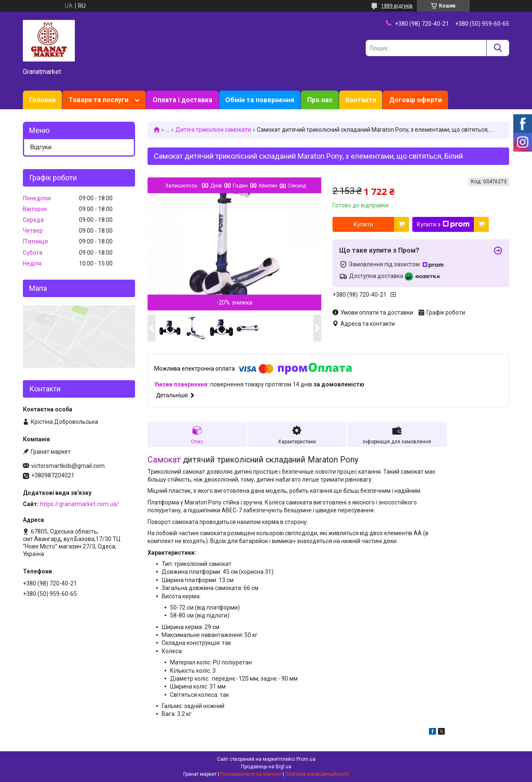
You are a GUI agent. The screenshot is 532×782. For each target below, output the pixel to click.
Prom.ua (306, 759)
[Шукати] (498, 48)
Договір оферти (415, 100)
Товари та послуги (99, 100)
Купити (363, 224)
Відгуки (41, 147)
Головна (42, 100)
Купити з (443, 224)
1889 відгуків (397, 6)
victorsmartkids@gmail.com (68, 466)
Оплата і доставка (182, 100)
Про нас (320, 100)
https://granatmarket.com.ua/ (79, 504)
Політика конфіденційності (317, 774)
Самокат (164, 460)
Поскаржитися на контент (251, 774)
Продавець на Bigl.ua (266, 767)
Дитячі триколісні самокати (213, 130)
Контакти (361, 100)
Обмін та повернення (260, 100)
